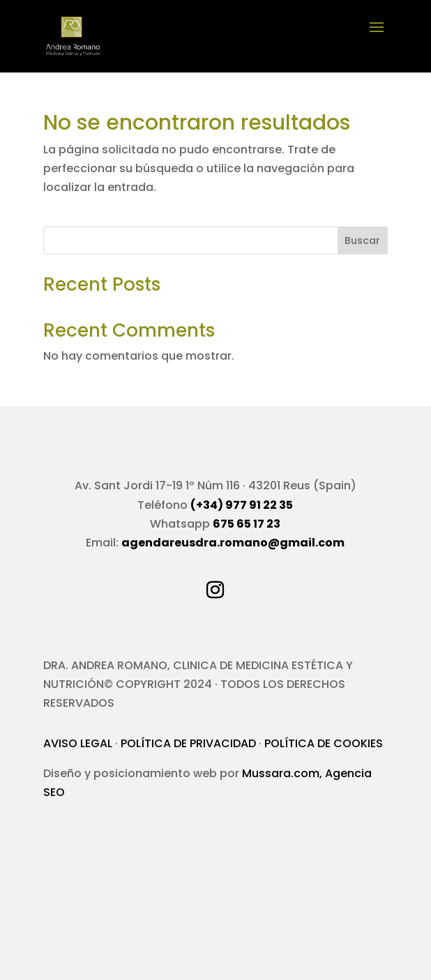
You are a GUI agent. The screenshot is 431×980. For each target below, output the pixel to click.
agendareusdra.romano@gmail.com (233, 543)
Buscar (362, 240)
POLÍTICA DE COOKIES (324, 743)
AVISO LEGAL (78, 743)
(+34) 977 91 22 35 (242, 505)
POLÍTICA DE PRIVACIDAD (188, 743)
